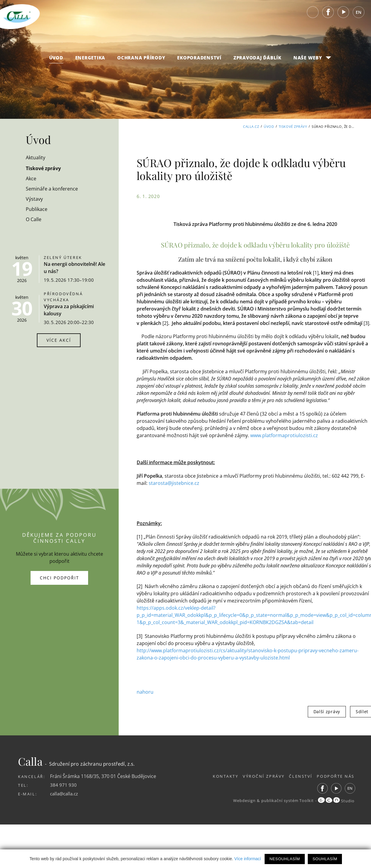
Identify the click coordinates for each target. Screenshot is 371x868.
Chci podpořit (59, 577)
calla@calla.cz (65, 793)
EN (359, 15)
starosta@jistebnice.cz (174, 483)
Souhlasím (325, 859)
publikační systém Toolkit (286, 800)
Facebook (328, 15)
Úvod (56, 60)
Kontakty (216, 776)
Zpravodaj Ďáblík (257, 60)
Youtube (343, 15)
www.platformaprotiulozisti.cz (284, 435)
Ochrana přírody (141, 60)
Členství (298, 776)
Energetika (90, 60)
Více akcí (59, 340)
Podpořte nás (336, 776)
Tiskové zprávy (293, 126)
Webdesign (241, 800)
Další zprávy (327, 711)
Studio (336, 800)
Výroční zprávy (258, 776)
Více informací (248, 859)
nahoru (145, 691)
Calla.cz (251, 126)
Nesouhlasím (285, 859)
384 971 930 (63, 784)
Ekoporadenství (199, 60)
